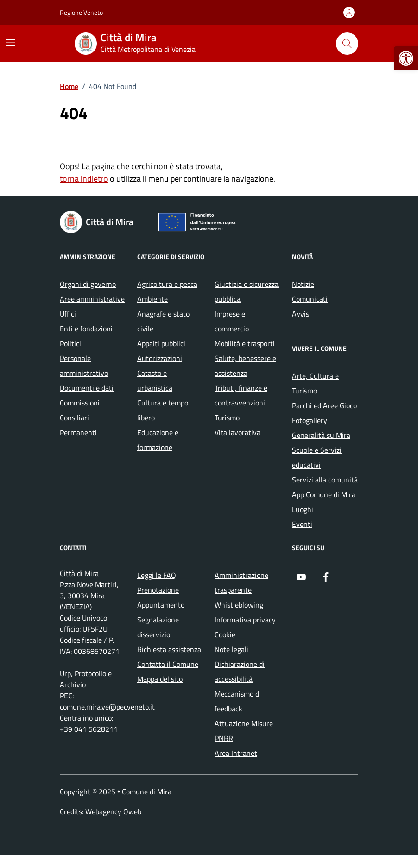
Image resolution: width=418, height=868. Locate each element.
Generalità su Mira (321, 435)
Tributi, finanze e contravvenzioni (241, 395)
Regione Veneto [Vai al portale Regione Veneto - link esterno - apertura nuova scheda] (81, 12)
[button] (406, 58)
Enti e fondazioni (86, 329)
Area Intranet (236, 753)
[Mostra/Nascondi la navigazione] (10, 43)
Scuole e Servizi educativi (317, 457)
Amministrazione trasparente (241, 583)
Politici (70, 343)
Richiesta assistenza (169, 649)
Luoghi (303, 509)
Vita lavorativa (237, 432)
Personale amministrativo (84, 366)
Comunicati (310, 299)
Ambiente (152, 299)
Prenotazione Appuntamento (161, 597)
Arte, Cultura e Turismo (315, 383)
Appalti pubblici (161, 343)
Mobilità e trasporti (245, 343)
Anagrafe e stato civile (163, 321)
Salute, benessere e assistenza (245, 366)
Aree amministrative (92, 299)
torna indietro (84, 179)
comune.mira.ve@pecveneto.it (107, 707)
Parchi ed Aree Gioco (324, 405)
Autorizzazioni (160, 358)
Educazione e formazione (158, 440)
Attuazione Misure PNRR (244, 731)
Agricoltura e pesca (167, 284)
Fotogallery (310, 420)
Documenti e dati (87, 388)
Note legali (231, 649)
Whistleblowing (239, 605)
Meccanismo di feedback (238, 701)
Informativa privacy (245, 620)
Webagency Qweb (113, 811)
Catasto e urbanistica (155, 380)
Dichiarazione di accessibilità (240, 672)
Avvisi (301, 314)
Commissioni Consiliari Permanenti (80, 418)
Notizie (303, 284)
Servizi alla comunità (325, 480)
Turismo (227, 418)
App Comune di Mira (324, 494)
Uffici (68, 314)
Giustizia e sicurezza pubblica (247, 291)
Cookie (225, 634)
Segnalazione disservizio (158, 627)
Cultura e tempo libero (163, 410)
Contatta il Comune (168, 664)
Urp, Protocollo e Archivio (86, 679)
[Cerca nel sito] (347, 44)
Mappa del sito (160, 679)
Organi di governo (88, 284)
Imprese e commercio (232, 321)
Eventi (302, 524)
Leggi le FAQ (157, 575)
